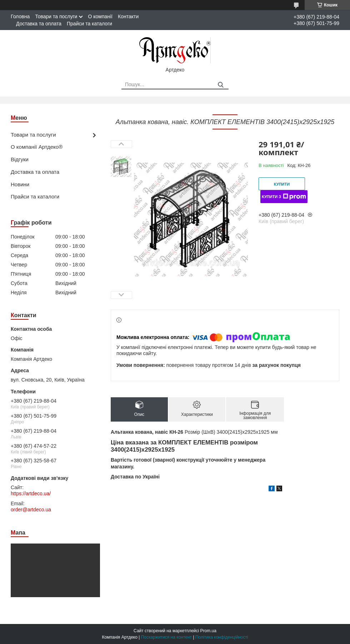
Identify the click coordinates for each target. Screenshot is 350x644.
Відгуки (20, 159)
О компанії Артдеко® (37, 147)
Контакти (128, 16)
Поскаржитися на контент (166, 637)
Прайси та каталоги (89, 24)
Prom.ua (208, 631)
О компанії (100, 16)
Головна (20, 16)
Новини (20, 184)
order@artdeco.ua (31, 510)
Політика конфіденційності (222, 637)
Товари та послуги (56, 16)
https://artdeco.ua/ (31, 493)
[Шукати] (221, 85)
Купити (282, 184)
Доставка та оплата (39, 24)
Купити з (284, 197)
